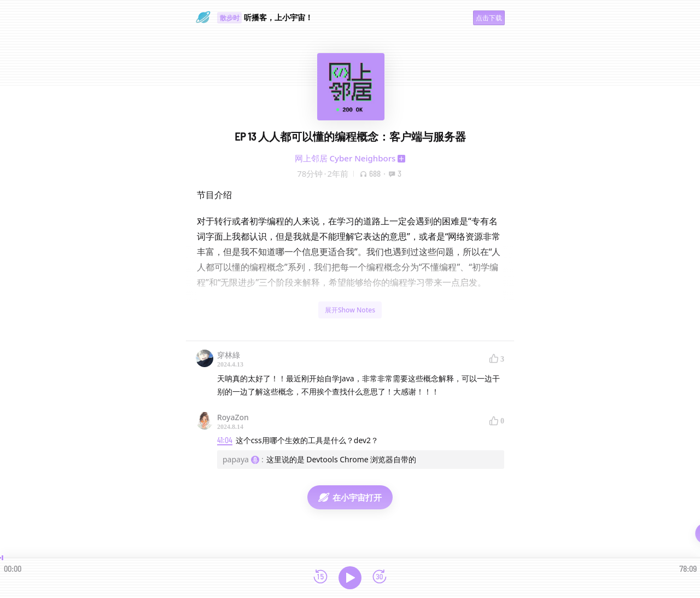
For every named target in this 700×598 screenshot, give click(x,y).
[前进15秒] (380, 577)
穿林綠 (229, 355)
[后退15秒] (320, 577)
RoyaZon (233, 417)
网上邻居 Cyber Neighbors (345, 158)
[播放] (350, 578)
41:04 (225, 440)
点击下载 (489, 18)
